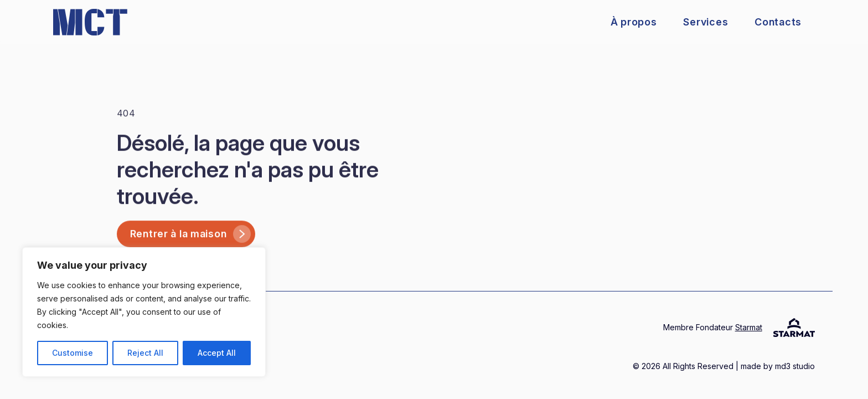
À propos (634, 22)
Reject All (145, 353)
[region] (144, 312)
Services (706, 22)
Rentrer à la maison (191, 241)
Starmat (749, 327)
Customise (73, 353)
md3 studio (794, 366)
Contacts (778, 22)
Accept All (217, 353)
